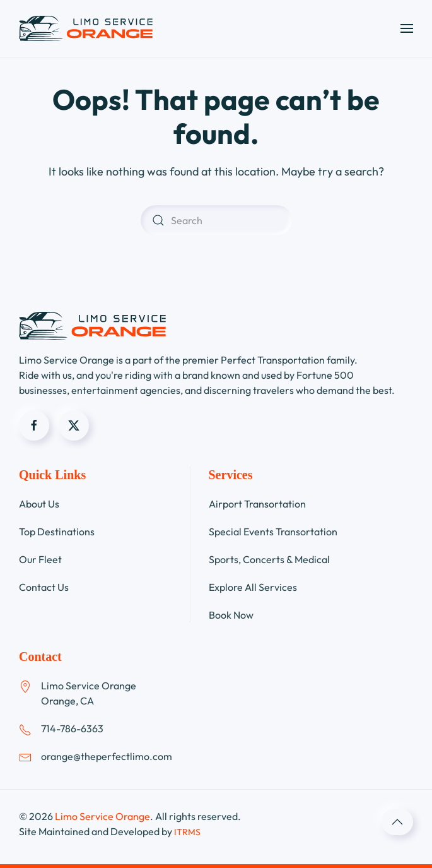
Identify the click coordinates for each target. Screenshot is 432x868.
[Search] (216, 220)
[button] (407, 28)
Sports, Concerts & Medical (269, 559)
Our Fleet (40, 559)
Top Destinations (57, 532)
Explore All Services (253, 587)
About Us (39, 504)
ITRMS (187, 832)
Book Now (231, 615)
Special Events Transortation (273, 532)
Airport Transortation (257, 504)
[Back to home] (86, 28)
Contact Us (44, 587)
